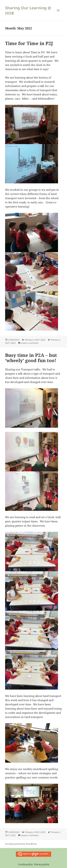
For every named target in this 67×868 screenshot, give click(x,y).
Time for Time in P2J (29, 43)
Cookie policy (25, 864)
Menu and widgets (58, 14)
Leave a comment (30, 343)
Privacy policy (42, 864)
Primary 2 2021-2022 (35, 340)
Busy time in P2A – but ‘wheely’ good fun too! (31, 358)
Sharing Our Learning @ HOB (28, 10)
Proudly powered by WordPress (21, 844)
